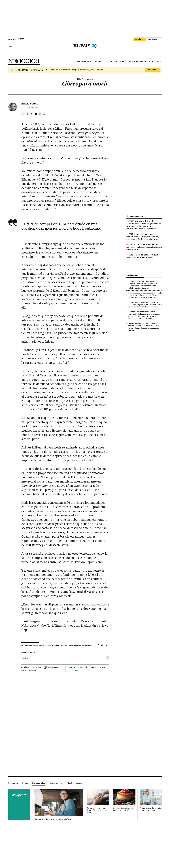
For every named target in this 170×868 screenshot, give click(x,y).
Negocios (24, 61)
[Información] (93, 79)
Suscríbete (153, 70)
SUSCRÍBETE (139, 39)
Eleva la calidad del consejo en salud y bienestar (150, 809)
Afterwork (99, 62)
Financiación (133, 62)
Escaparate (13, 783)
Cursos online (39, 783)
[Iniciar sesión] (154, 39)
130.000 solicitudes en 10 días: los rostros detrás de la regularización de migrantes (144, 247)
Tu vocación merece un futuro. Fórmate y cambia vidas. (97, 810)
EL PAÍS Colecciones (75, 783)
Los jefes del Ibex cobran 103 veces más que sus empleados (142, 256)
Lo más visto (132, 275)
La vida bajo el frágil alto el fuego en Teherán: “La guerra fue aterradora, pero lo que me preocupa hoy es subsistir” (145, 305)
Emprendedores (111, 62)
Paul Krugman (30, 104)
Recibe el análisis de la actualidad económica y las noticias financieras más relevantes (59, 645)
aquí (77, 670)
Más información (29, 670)
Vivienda (144, 62)
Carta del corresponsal (83, 62)
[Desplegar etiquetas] (107, 658)
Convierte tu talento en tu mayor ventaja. (53, 819)
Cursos (25, 783)
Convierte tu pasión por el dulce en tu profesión (123, 809)
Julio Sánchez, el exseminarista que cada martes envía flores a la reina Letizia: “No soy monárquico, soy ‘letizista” (145, 295)
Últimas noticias (155, 62)
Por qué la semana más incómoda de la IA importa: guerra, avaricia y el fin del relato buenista (143, 237)
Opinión (25, 658)
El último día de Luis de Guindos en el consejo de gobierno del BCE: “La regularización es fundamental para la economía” (144, 225)
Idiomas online (55, 783)
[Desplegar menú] (10, 46)
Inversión (123, 62)
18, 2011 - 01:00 (30, 107)
